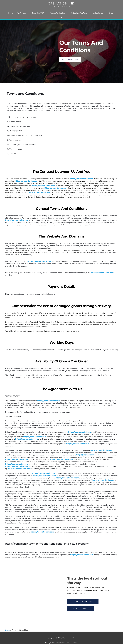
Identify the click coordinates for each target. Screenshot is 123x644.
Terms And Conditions (63, 638)
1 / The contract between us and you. (21, 117)
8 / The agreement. (14, 149)
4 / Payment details (14, 131)
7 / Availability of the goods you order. (21, 144)
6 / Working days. (13, 140)
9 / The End (11, 153)
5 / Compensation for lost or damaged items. (24, 135)
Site (74, 638)
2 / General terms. (14, 122)
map (78, 638)
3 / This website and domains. (18, 126)
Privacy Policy (49, 638)
